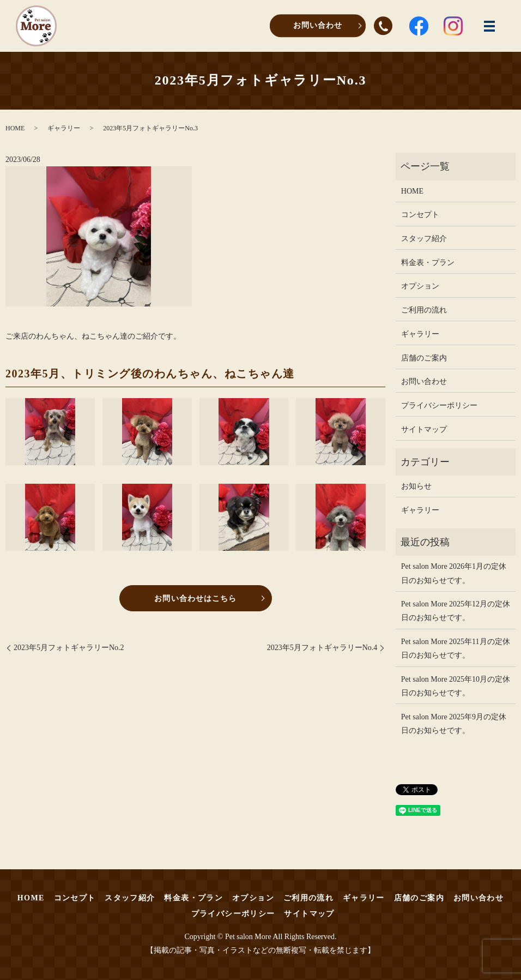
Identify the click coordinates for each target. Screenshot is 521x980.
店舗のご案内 (424, 358)
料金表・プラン (428, 263)
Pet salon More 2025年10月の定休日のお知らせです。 (456, 686)
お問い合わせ (318, 25)
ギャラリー (64, 128)
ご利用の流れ (424, 310)
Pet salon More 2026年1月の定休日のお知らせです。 (454, 573)
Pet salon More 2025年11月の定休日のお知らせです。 (456, 648)
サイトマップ (424, 429)
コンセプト (420, 215)
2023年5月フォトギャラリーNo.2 (69, 648)
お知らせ (416, 486)
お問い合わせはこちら (195, 599)
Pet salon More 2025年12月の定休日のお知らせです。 (456, 611)
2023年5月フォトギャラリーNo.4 (322, 648)
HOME (15, 128)
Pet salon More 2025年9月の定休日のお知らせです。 (454, 724)
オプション (420, 286)
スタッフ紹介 (424, 239)
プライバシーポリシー (439, 405)
